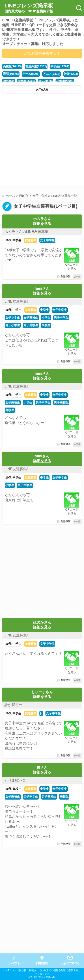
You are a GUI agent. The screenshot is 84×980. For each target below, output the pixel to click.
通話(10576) (11, 74)
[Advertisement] (42, 140)
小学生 (46, 318)
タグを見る (42, 89)
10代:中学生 (13, 240)
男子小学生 (13, 325)
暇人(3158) (46, 81)
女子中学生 (47, 240)
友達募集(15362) (36, 66)
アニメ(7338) (52, 74)
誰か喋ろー (13, 705)
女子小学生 (13, 318)
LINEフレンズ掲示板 (29, 8)
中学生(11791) (60, 66)
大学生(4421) (26, 81)
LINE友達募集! (16, 301)
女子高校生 (31, 318)
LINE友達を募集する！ (42, 53)
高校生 (46, 325)
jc (41, 713)
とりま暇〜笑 (15, 780)
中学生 (44, 310)
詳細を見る (42, 224)
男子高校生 (31, 325)
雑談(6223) (71, 74)
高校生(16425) (12, 66)
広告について (70, 963)
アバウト (14, 963)
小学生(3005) (65, 81)
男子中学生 (61, 318)
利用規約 (42, 963)
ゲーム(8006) (31, 74)
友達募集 (31, 240)
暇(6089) (9, 81)
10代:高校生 (13, 789)
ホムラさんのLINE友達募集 (26, 232)
